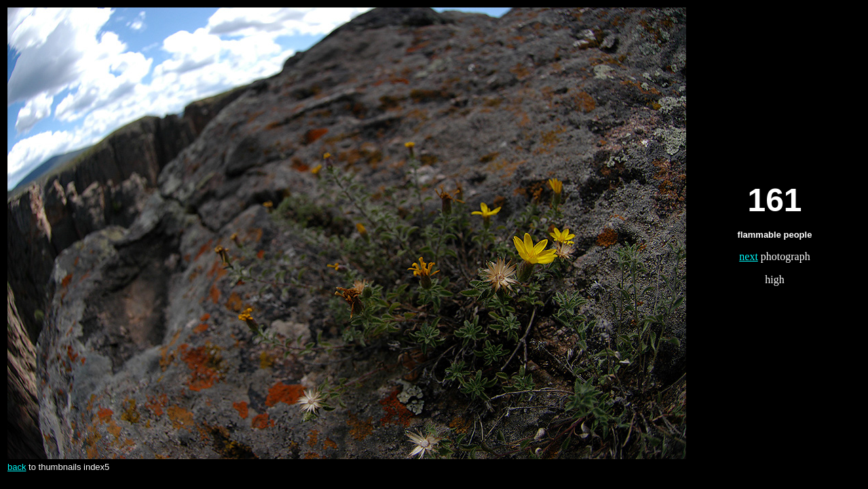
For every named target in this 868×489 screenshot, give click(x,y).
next (749, 256)
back (17, 467)
